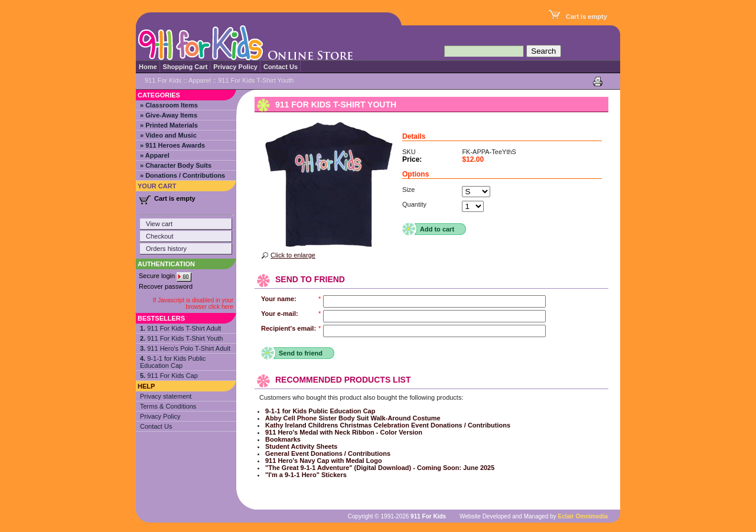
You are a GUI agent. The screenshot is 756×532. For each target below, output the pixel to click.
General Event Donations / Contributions (328, 453)
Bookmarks (283, 439)
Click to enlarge (293, 255)
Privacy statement (166, 396)
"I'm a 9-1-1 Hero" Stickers (306, 475)
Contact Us (281, 67)
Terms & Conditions (168, 406)
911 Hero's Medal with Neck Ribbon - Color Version (344, 432)
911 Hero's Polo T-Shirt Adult (185, 348)
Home (148, 67)
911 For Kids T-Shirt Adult (180, 328)
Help (146, 386)
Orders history (166, 249)
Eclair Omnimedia (583, 516)
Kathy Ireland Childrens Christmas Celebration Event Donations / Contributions (388, 425)
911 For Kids (163, 80)
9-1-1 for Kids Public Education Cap (173, 362)
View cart (159, 224)
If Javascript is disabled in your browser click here (193, 303)
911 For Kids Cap (169, 376)
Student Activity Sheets (301, 446)
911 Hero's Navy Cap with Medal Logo (324, 461)
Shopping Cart (185, 67)
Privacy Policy (235, 67)
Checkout (159, 236)
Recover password (166, 286)
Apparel (200, 80)
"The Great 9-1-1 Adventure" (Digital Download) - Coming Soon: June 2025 (380, 468)
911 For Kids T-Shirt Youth (181, 338)
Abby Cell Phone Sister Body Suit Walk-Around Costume (353, 418)
